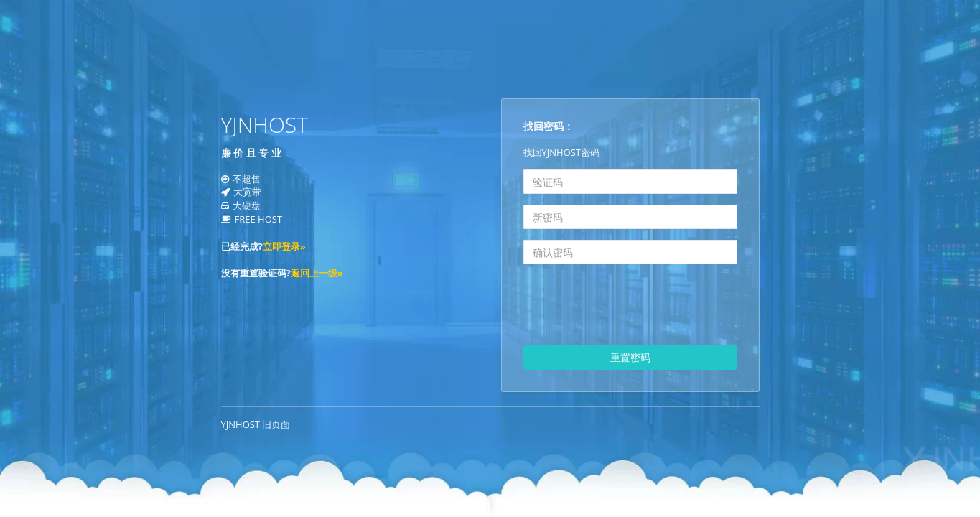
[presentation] (633, 307)
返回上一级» (317, 273)
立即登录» (284, 246)
